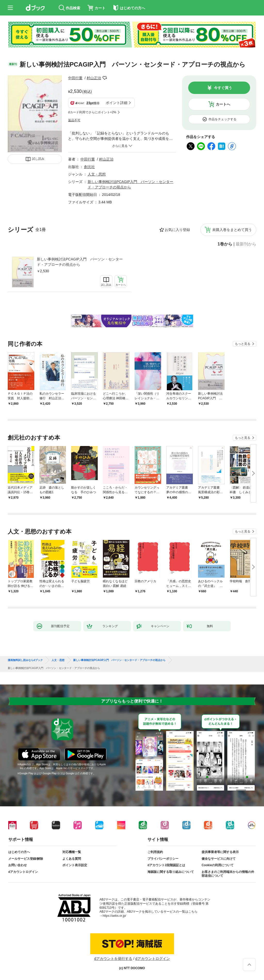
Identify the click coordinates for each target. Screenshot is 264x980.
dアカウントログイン (23, 872)
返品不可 (74, 120)
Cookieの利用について (218, 865)
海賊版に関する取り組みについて (171, 872)
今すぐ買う (223, 88)
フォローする (105, 78)
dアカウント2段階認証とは (166, 865)
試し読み (38, 159)
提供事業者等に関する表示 (220, 852)
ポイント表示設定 (75, 865)
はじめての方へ (19, 852)
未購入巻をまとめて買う (232, 230)
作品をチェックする (222, 119)
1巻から (225, 244)
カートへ (223, 104)
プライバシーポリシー (163, 859)
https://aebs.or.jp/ (114, 916)
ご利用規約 (155, 852)
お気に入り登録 (177, 230)
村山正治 (94, 78)
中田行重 (75, 78)
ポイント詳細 (117, 103)
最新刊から (246, 244)
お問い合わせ (18, 865)
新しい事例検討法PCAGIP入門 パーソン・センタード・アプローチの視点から (80, 262)
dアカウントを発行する (113, 959)
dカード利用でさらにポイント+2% (92, 112)
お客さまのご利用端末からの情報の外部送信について (228, 874)
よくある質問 (72, 859)
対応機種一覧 (72, 852)
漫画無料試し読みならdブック (25, 660)
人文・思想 (97, 174)
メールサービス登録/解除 (26, 859)
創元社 (89, 167)
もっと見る (243, 344)
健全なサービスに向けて (219, 859)
